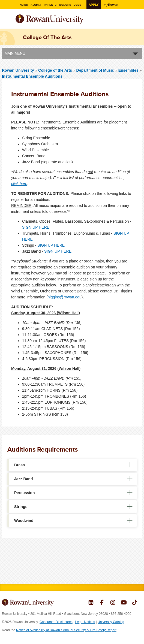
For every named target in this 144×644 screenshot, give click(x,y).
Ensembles (128, 70)
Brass (19, 465)
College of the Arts (56, 70)
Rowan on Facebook (102, 603)
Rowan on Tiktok (135, 603)
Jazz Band (23, 479)
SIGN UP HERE (36, 227)
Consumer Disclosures (56, 622)
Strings (21, 507)
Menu (6, 20)
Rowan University (63, 19)
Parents (52, 5)
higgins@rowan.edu (65, 297)
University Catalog (111, 622)
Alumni (37, 5)
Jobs (80, 5)
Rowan (112, 4)
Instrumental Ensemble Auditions (32, 76)
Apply (94, 4)
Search (138, 22)
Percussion (24, 493)
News (25, 5)
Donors (67, 5)
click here (19, 184)
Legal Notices (85, 622)
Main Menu (15, 53)
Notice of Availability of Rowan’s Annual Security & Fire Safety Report (66, 630)
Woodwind (24, 521)
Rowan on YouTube (124, 603)
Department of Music (95, 70)
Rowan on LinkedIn (91, 603)
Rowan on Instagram (113, 603)
